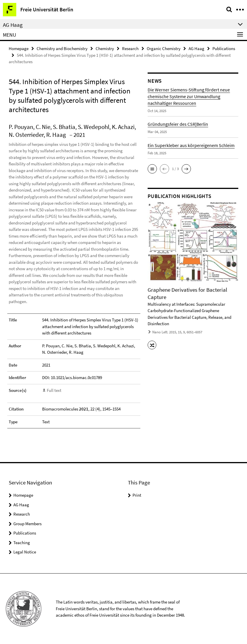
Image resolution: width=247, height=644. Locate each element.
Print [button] (137, 495)
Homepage (19, 48)
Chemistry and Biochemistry (62, 48)
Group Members (27, 524)
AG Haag (196, 48)
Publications (224, 48)
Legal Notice (25, 552)
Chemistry (105, 48)
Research (130, 48)
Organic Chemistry (164, 48)
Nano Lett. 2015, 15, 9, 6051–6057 (177, 332)
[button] (152, 169)
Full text (54, 390)
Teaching (22, 543)
